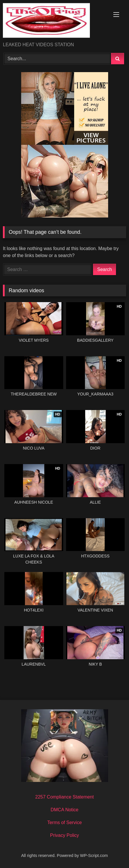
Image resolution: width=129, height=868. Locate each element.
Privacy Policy (65, 835)
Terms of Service (64, 822)
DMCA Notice (64, 810)
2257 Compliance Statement (65, 797)
